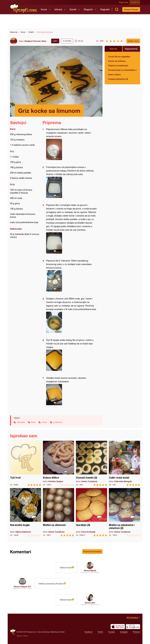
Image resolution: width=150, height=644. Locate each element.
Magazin (88, 9)
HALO (26, 636)
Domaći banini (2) (91, 463)
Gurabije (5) (91, 512)
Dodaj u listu (133, 41)
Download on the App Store (118, 627)
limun (33, 422)
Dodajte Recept (131, 9)
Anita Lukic (90, 603)
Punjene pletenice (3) (118, 79)
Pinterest (136, 632)
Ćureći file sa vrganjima (119, 57)
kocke (44, 422)
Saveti (73, 9)
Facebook (88, 632)
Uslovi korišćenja (43, 632)
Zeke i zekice (114, 74)
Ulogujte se (136, 2)
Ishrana (58, 9)
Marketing (54, 632)
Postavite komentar (92, 551)
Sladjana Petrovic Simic (35, 41)
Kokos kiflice (59, 463)
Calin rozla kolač (124, 463)
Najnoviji (113, 49)
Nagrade (105, 9)
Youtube (112, 632)
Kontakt (62, 632)
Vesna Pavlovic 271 (22, 587)
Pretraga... (117, 9)
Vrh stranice (132, 617)
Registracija (124, 2)
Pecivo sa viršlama (117, 61)
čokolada (21, 422)
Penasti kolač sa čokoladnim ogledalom (122, 70)
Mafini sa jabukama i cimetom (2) (124, 512)
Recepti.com (24, 9)
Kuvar (44, 9)
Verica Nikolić (90, 570)
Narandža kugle (26, 512)
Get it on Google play (133, 627)
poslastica (58, 422)
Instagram (124, 632)
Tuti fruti (26, 463)
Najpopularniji (131, 49)
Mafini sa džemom (59, 512)
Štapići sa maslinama (118, 65)
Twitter (100, 632)
